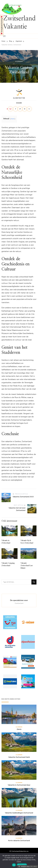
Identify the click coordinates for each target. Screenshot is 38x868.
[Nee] (35, 861)
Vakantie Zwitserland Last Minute (27, 566)
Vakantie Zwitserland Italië (19, 757)
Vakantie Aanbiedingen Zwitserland (19, 813)
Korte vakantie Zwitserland (19, 841)
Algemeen (19, 61)
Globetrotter (19, 94)
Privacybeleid (22, 865)
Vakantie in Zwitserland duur (19, 785)
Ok (14, 865)
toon (13, 119)
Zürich (19, 729)
